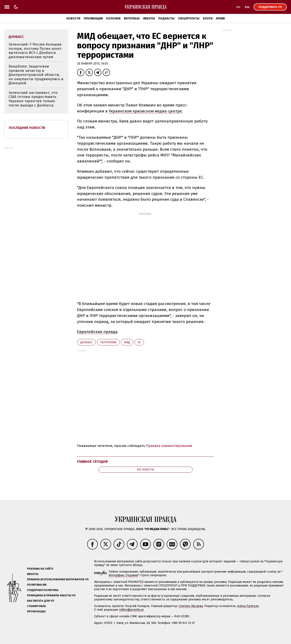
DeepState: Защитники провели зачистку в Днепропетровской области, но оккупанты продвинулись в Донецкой (36, 75)
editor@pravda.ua (131, 610)
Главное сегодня (92, 462)
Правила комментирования (169, 446)
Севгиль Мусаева (191, 606)
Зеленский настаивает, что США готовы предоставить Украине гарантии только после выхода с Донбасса (33, 99)
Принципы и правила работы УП (51, 595)
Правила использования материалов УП (58, 579)
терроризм (108, 342)
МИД (127, 342)
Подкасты (166, 18)
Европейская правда (97, 332)
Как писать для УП (41, 601)
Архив (220, 18)
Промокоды (36, 611)
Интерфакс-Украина (123, 575)
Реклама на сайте (40, 569)
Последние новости (27, 128)
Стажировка (36, 606)
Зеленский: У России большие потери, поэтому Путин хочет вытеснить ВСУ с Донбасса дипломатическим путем (35, 51)
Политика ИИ (37, 585)
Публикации (93, 18)
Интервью (132, 18)
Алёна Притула (248, 606)
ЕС (139, 342)
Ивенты (149, 18)
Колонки (113, 18)
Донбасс (86, 342)
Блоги (208, 18)
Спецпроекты (189, 18)
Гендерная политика (43, 590)
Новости (73, 18)
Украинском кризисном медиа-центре (145, 111)
